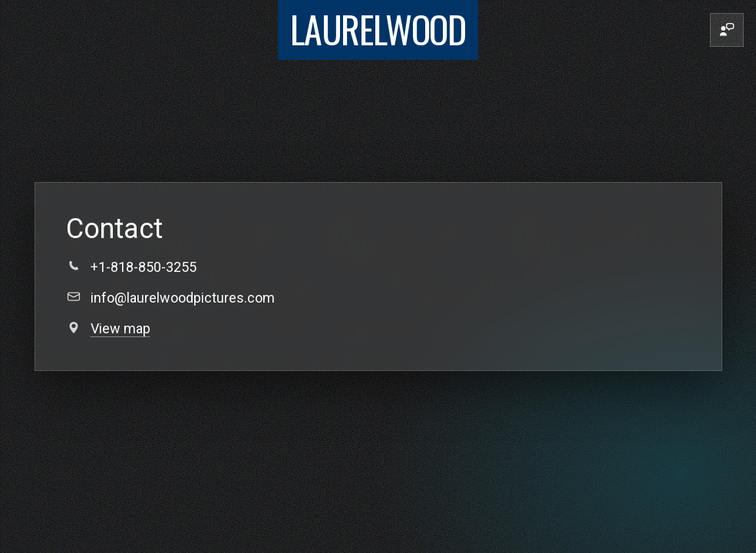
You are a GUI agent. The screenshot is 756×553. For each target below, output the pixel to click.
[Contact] (727, 30)
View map (120, 328)
